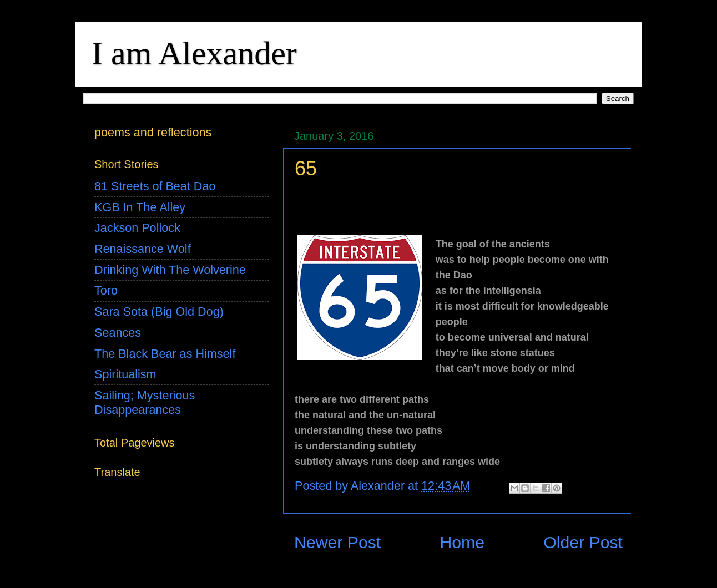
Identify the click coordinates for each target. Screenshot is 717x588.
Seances (118, 333)
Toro (106, 290)
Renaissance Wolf (143, 249)
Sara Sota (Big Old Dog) (159, 311)
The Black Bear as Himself (165, 354)
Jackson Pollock (137, 228)
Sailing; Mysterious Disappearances (145, 402)
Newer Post (337, 542)
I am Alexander (194, 53)
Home (462, 542)
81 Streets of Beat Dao (155, 186)
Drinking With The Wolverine (170, 270)
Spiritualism (125, 374)
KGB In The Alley (140, 207)
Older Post (583, 542)
